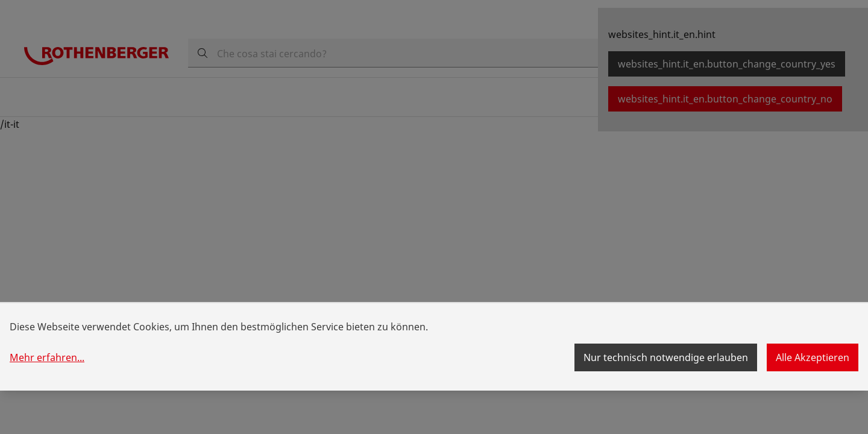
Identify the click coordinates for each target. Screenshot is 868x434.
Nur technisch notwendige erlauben (666, 357)
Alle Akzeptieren (813, 357)
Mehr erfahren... (47, 357)
